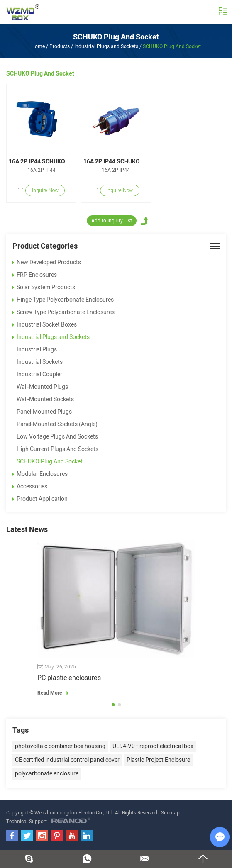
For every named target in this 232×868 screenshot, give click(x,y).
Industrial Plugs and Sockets (106, 46)
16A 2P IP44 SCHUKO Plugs (116, 162)
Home (38, 46)
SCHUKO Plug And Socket (116, 37)
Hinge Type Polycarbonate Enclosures (63, 300)
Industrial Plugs (37, 350)
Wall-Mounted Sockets (45, 399)
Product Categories (45, 246)
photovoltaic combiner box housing (60, 746)
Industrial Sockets (40, 362)
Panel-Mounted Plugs (44, 412)
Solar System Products (44, 287)
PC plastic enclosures (69, 678)
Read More (55, 693)
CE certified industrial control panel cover (67, 760)
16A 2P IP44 (42, 170)
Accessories (30, 486)
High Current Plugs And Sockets (57, 449)
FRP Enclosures (35, 275)
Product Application (40, 499)
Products (60, 46)
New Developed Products (47, 262)
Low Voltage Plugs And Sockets (57, 437)
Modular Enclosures (40, 474)
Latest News (27, 530)
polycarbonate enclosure (47, 774)
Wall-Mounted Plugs (42, 387)
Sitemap (170, 813)
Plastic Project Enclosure (158, 760)
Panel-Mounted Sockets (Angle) (57, 424)
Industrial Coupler (39, 374)
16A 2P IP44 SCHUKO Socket (41, 162)
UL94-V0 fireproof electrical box (153, 746)
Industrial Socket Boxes (45, 325)
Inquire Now (45, 190)
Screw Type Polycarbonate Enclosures (63, 312)
